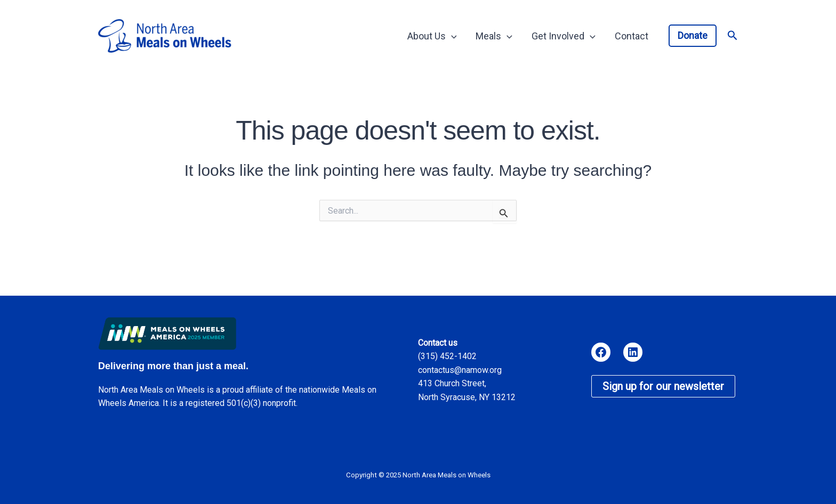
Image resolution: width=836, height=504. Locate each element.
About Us (432, 36)
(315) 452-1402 (447, 356)
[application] (451, 36)
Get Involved (564, 36)
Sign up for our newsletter (663, 386)
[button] (693, 36)
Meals (494, 36)
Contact (632, 36)
